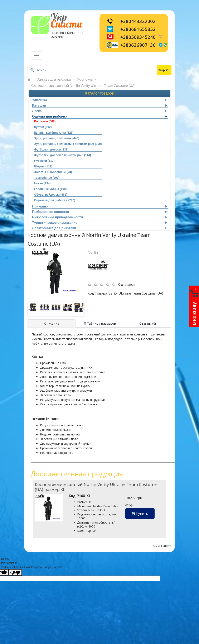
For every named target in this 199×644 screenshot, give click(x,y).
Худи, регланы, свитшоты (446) (57, 138)
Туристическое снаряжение (99, 223)
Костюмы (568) (45, 121)
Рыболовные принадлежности (99, 217)
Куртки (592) (43, 127)
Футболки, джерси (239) (51, 149)
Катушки (99, 106)
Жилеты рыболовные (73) (53, 172)
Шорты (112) (43, 166)
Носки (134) (42, 183)
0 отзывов (127, 285)
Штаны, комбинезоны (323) (54, 133)
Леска (99, 111)
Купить (140, 514)
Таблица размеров (99, 323)
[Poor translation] (15, 572)
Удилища (99, 100)
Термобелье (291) (47, 178)
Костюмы (85, 79)
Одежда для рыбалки (54, 79)
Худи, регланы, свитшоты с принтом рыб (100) (68, 144)
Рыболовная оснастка (99, 212)
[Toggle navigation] (37, 56)
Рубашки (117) (44, 161)
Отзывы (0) (148, 323)
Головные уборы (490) (50, 189)
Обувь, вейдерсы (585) (51, 195)
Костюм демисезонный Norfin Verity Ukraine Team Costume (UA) (83, 86)
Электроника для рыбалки (99, 228)
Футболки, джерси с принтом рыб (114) (63, 155)
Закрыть (164, 70)
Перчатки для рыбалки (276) (55, 200)
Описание (52, 323)
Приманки (99, 206)
